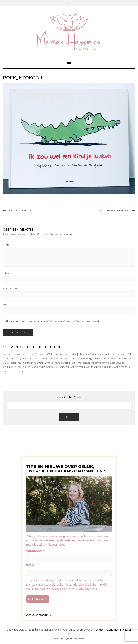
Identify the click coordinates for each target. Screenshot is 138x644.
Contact (100, 630)
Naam (7, 273)
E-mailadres (11, 289)
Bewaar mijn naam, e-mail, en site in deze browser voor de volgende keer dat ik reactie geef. (53, 321)
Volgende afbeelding (115, 211)
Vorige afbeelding (21, 211)
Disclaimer (112, 630)
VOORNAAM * (35, 551)
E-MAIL (31, 565)
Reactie (7, 245)
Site (5, 304)
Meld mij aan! (38, 599)
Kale (56, 639)
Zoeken (69, 417)
